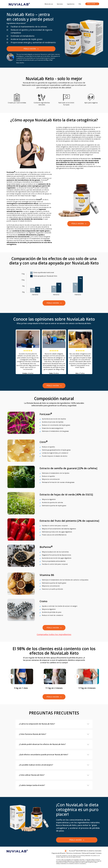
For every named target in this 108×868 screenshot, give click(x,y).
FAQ (80, 4)
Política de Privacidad (88, 853)
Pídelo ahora (92, 4)
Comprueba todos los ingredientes (54, 634)
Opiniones (60, 4)
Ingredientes (71, 4)
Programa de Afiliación (58, 853)
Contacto (99, 853)
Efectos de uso (49, 4)
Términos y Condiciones (74, 853)
